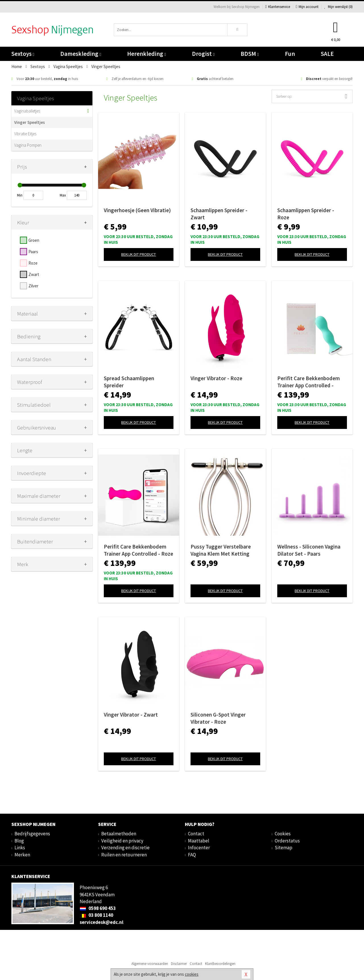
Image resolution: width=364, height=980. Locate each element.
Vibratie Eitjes (25, 134)
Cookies (283, 834)
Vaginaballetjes (27, 111)
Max (63, 195)
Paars (33, 252)
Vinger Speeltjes (30, 122)
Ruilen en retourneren (124, 855)
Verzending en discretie (125, 848)
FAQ (192, 855)
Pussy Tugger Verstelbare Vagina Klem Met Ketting (221, 550)
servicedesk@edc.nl (102, 922)
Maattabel (199, 841)
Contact (196, 834)
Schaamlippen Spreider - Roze (306, 214)
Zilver (33, 286)
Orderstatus (287, 841)
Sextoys (23, 54)
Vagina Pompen (28, 145)
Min (20, 195)
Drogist (203, 54)
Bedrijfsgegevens (32, 834)
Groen (34, 240)
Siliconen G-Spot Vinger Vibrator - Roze (218, 718)
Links (20, 848)
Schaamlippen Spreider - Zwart (219, 214)
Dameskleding (81, 54)
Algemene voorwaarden (150, 964)
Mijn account (307, 7)
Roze (33, 263)
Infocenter (199, 848)
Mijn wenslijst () (338, 7)
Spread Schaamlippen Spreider (129, 382)
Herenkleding (146, 54)
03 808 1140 (96, 915)
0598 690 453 (98, 908)
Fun (290, 54)
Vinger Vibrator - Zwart (131, 715)
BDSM (250, 54)
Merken (22, 855)
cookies (192, 974)
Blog (19, 841)
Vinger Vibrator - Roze (216, 378)
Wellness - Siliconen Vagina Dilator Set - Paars (309, 550)
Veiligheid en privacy (122, 841)
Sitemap (284, 848)
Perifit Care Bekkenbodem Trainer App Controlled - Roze (138, 550)
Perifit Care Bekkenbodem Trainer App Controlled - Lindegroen (309, 382)
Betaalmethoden (119, 834)
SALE (327, 54)
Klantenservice (278, 7)
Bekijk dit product (138, 254)
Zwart (34, 274)
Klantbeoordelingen (220, 964)
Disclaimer (179, 964)
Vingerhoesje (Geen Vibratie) (137, 210)
